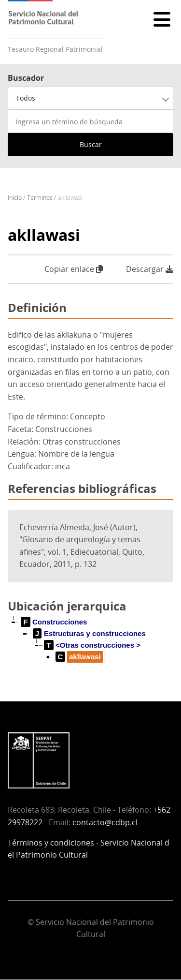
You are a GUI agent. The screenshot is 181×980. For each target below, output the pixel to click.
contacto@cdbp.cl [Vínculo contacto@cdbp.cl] (105, 822)
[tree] (90, 647)
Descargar (150, 269)
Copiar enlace (74, 269)
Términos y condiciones (51, 843)
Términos (40, 198)
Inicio (15, 198)
